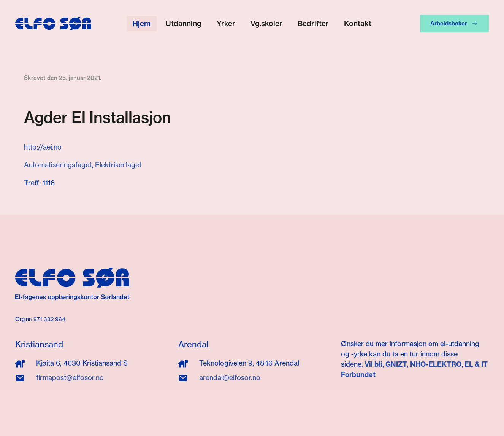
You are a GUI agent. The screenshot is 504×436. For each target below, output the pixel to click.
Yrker (226, 24)
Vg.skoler (266, 24)
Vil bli (373, 364)
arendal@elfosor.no (230, 378)
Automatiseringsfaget (58, 165)
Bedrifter (313, 24)
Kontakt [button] (358, 24)
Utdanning (184, 24)
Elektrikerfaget (118, 165)
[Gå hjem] (53, 24)
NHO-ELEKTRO (436, 364)
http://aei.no (43, 147)
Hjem (142, 24)
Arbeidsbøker (454, 24)
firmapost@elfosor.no (70, 378)
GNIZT (396, 364)
